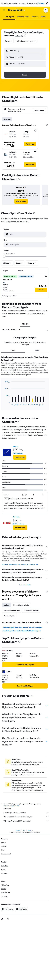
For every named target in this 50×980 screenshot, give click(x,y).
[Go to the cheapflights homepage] (17, 10)
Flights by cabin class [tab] (12, 610)
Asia (24, 830)
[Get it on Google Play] (8, 909)
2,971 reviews (18, 524)
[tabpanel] (25, 384)
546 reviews (18, 453)
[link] (21, 201)
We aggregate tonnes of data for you (26, 817)
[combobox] (9, 41)
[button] (47, 3)
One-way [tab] (7, 119)
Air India (16, 517)
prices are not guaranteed (11, 806)
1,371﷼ (19, 36)
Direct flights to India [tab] (21, 605)
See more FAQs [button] (25, 585)
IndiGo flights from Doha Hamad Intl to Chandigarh (22, 631)
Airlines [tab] (7, 605)
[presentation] (25, 35)
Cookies (41, 3)
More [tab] (37, 350)
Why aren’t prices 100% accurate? (26, 821)
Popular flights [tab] (9, 616)
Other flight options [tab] (31, 610)
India (30, 830)
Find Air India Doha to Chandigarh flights (20, 564)
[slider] (4, 256)
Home (18, 830)
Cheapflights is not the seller (26, 813)
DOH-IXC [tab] (25, 324)
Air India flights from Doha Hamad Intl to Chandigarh (22, 628)
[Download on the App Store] (22, 909)
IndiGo (15, 446)
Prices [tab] (13, 350)
